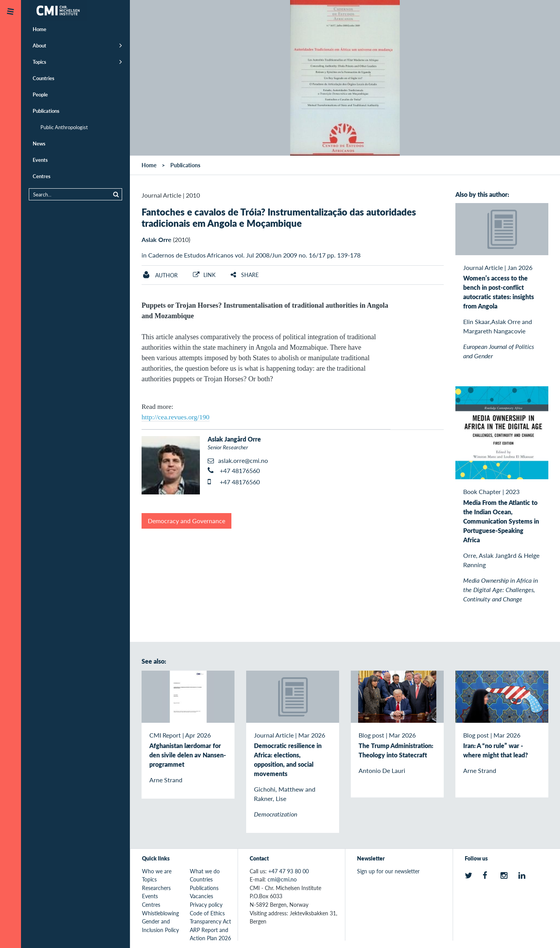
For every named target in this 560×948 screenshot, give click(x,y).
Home (39, 29)
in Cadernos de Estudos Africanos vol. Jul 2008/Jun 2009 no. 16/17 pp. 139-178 (251, 255)
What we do (205, 871)
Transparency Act (210, 921)
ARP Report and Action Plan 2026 (210, 934)
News (39, 143)
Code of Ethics (207, 913)
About (39, 45)
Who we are (157, 871)
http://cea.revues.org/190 (176, 417)
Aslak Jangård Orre (234, 439)
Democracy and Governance (186, 521)
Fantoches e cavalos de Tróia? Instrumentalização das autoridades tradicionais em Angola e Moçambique (279, 217)
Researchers (156, 888)
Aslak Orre (157, 239)
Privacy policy (206, 904)
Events (40, 160)
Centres (42, 176)
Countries (44, 78)
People (40, 94)
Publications (46, 111)
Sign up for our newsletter (388, 871)
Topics (39, 62)
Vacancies (201, 896)
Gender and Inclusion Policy (160, 925)
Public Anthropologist (64, 127)
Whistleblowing (160, 913)
